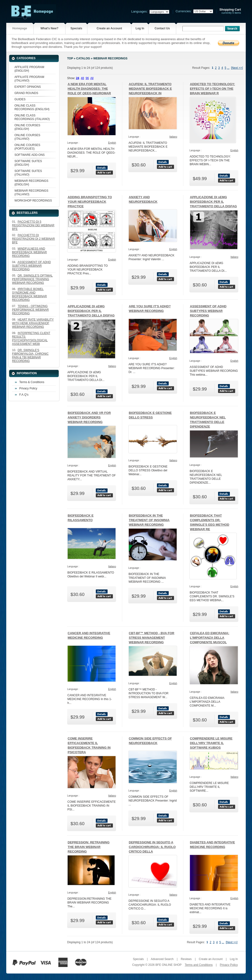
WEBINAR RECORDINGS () (31, 183)
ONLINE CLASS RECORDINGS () (32, 107)
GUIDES (20, 99)
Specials (76, 28)
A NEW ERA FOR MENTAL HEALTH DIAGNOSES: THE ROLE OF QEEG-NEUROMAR (89, 89)
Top (70, 58)
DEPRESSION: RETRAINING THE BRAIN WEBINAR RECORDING (89, 847)
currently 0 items (230, 11)
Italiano (173, 137)
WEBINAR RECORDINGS (110, 58)
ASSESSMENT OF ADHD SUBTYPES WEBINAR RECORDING (208, 311)
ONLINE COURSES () (27, 127)
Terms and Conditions (199, 965)
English (112, 143)
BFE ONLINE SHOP (168, 965)
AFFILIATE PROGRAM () (29, 69)
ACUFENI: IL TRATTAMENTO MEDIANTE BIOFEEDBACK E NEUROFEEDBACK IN (150, 89)
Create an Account (109, 28)
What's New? (49, 28)
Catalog (83, 58)
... (228, 68)
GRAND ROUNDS (26, 93)
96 (87, 78)
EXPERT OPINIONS (28, 87)
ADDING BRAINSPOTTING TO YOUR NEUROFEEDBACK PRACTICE (90, 202)
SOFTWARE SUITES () (28, 163)
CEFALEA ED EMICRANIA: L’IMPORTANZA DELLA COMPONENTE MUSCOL (210, 638)
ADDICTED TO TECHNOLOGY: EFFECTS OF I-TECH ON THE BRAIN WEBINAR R (212, 89)
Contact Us (162, 28)
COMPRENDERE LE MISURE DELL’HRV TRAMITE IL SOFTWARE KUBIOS (211, 743)
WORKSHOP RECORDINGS (33, 201)
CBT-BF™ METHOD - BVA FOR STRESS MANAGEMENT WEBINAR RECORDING (152, 638)
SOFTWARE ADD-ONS (30, 155)
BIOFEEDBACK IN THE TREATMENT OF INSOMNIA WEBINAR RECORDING (149, 520)
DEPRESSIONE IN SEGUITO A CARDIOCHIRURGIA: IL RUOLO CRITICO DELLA (152, 847)
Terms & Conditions (32, 382)
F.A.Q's (24, 395)
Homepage (20, 28)
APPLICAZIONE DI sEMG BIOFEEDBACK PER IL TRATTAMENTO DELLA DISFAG (213, 202)
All (92, 78)
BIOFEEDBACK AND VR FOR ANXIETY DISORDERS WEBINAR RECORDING (89, 417)
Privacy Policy (28, 388)
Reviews (186, 959)
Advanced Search (162, 959)
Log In (140, 28)
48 (82, 78)
